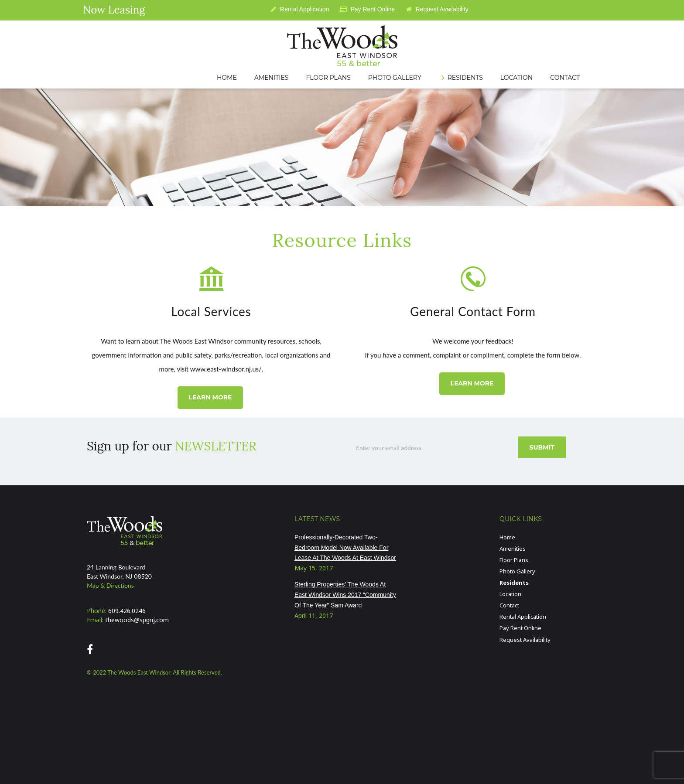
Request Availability (437, 9)
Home (507, 537)
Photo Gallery (517, 571)
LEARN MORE (210, 397)
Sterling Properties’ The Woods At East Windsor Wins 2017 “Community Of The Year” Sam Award (345, 595)
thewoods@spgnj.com (137, 620)
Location (510, 594)
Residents (514, 583)
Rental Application (300, 9)
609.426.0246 (127, 611)
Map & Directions (110, 585)
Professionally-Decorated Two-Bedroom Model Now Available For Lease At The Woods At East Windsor (345, 548)
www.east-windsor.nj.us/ (226, 369)
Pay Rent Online (368, 9)
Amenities (513, 549)
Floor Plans (514, 560)
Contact (509, 605)
